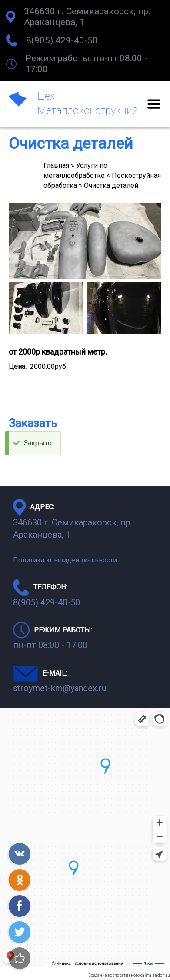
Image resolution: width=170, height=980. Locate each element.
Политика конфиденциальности (65, 560)
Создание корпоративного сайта (120, 975)
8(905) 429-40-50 (62, 40)
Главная (56, 166)
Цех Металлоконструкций (88, 104)
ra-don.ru (162, 975)
